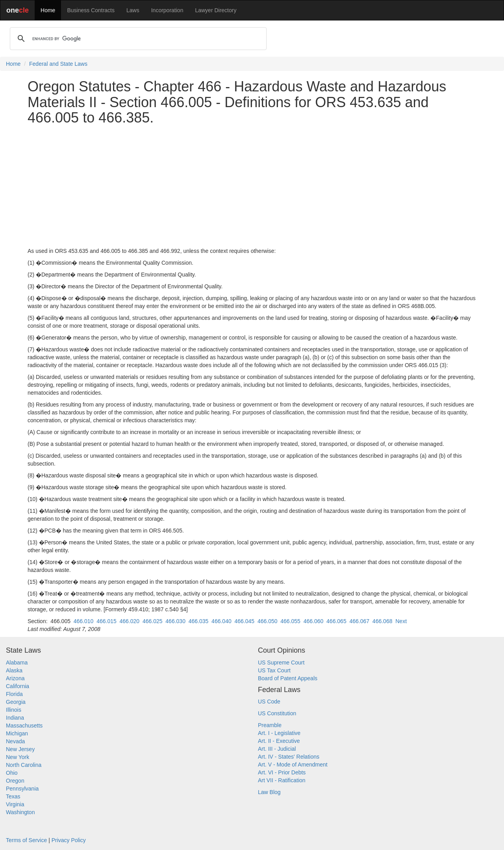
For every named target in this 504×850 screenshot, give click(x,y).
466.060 (314, 621)
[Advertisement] (252, 186)
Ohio (12, 773)
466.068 (383, 621)
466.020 (130, 621)
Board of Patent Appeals (288, 678)
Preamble (270, 725)
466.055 (290, 621)
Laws (133, 10)
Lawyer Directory (216, 10)
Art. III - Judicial (277, 749)
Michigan (17, 733)
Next (401, 621)
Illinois (14, 710)
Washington (20, 812)
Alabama (17, 663)
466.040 (221, 621)
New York (18, 757)
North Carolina (24, 765)
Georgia (16, 702)
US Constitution (277, 713)
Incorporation (167, 10)
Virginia (15, 804)
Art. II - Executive (279, 741)
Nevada (15, 741)
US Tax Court (274, 670)
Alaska (14, 670)
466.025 (153, 621)
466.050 (268, 621)
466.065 (336, 621)
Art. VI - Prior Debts (282, 772)
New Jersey (20, 749)
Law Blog (269, 792)
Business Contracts (91, 10)
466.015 (107, 621)
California (18, 686)
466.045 (245, 621)
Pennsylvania (22, 789)
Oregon (15, 781)
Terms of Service (26, 840)
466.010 (84, 621)
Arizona (15, 678)
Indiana (15, 718)
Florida (14, 694)
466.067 (359, 621)
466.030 (175, 621)
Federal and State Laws (58, 64)
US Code (269, 702)
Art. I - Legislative (279, 733)
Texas (13, 796)
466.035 (199, 621)
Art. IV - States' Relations (289, 757)
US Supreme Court (281, 663)
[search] (137, 39)
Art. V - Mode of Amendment (293, 765)
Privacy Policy (69, 840)
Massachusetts (24, 726)
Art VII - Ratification (282, 780)
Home (48, 10)
